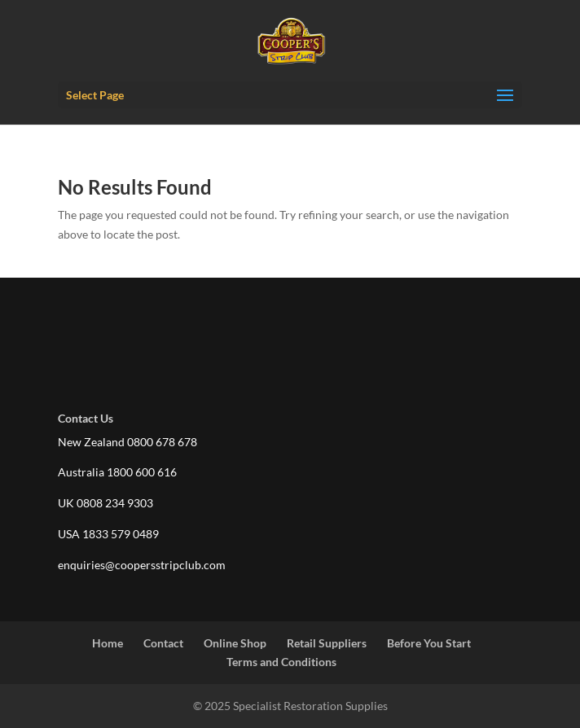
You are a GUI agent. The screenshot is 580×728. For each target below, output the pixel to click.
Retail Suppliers (327, 643)
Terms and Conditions (281, 662)
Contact (163, 643)
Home (108, 643)
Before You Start (429, 643)
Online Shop (235, 643)
